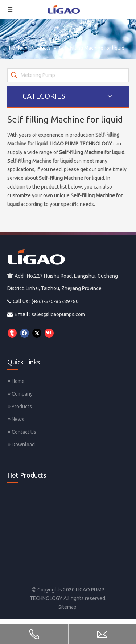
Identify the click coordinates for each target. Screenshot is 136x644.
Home (16, 381)
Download (21, 445)
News (16, 419)
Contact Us (22, 432)
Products (20, 406)
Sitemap (67, 607)
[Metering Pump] (75, 75)
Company (20, 394)
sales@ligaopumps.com (58, 314)
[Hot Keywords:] (14, 75)
